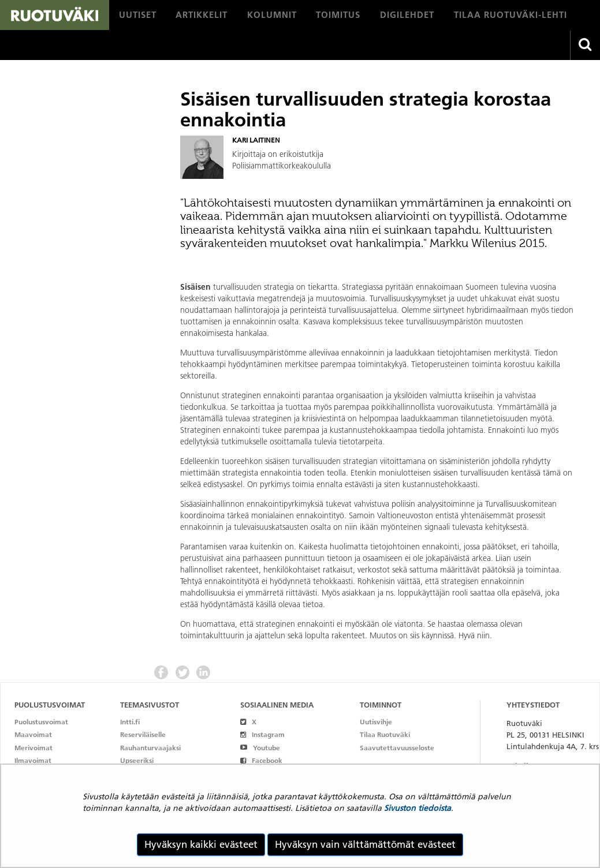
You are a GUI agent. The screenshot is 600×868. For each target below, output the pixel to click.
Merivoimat (33, 748)
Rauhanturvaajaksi (150, 748)
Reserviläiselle (143, 734)
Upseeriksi (137, 760)
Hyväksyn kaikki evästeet (201, 844)
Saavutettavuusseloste (397, 748)
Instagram (262, 734)
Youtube (260, 748)
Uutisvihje (376, 722)
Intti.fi (130, 722)
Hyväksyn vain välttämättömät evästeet (365, 844)
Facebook (261, 760)
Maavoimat (33, 734)
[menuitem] (138, 15)
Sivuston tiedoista (418, 808)
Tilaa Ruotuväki (385, 734)
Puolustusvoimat (41, 722)
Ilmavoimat (33, 760)
